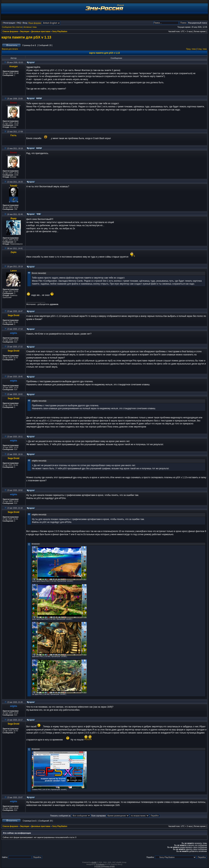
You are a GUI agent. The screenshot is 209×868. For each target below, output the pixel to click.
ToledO (14, 186)
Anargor (14, 66)
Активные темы (30, 27)
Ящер (14, 218)
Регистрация (9, 23)
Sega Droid (13, 315)
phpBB (94, 862)
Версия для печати (10, 49)
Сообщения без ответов (12, 27)
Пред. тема (191, 49)
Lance (14, 271)
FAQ (19, 23)
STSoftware (100, 864)
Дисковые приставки (41, 31)
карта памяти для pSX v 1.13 (26, 37)
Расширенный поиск (198, 23)
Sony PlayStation (60, 31)
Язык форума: (35, 23)
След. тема (202, 49)
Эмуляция (25, 31)
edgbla (14, 333)
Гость (13, 135)
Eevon (14, 103)
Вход (25, 23)
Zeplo (14, 252)
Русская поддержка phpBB (104, 866)
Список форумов (10, 31)
